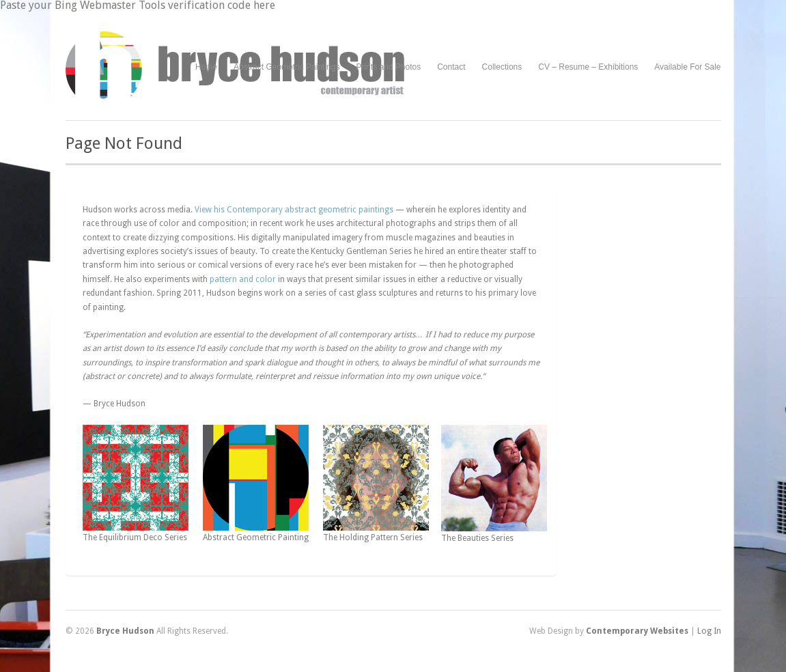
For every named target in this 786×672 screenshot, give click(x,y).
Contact (451, 67)
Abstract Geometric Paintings (286, 67)
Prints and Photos (388, 67)
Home (206, 67)
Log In (709, 631)
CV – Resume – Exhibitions (588, 67)
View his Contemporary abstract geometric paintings (294, 210)
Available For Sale (687, 67)
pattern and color (243, 279)
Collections (502, 67)
